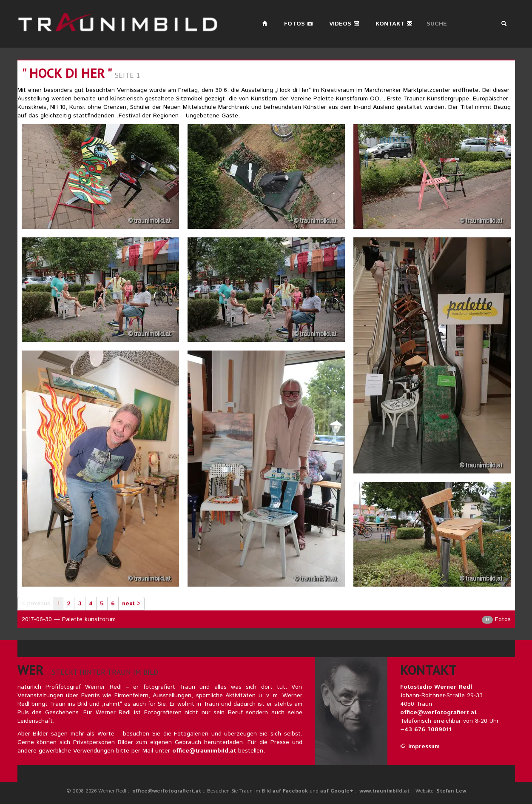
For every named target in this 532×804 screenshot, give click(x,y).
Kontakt (394, 24)
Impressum (420, 747)
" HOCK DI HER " (67, 73)
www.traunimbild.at (384, 791)
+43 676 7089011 (426, 730)
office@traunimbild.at (204, 751)
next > (131, 604)
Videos (344, 24)
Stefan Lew (451, 791)
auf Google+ (337, 791)
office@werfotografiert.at (438, 713)
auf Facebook (290, 791)
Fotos (299, 24)
